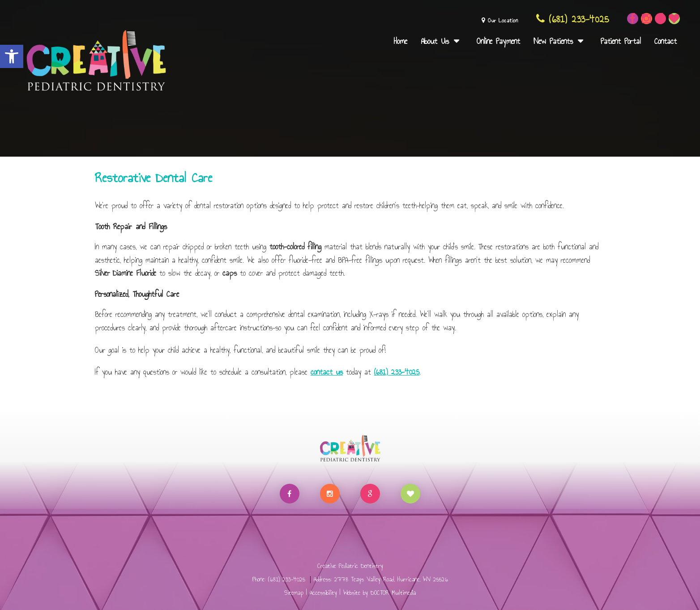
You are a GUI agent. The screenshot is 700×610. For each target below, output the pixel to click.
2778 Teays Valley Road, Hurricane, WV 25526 (391, 579)
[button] (12, 56)
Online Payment (498, 41)
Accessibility (323, 593)
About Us (435, 41)
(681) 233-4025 (572, 19)
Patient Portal (621, 41)
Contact (666, 41)
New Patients (553, 41)
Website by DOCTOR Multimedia (380, 593)
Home (401, 41)
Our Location (500, 21)
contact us (327, 372)
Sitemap (294, 593)
